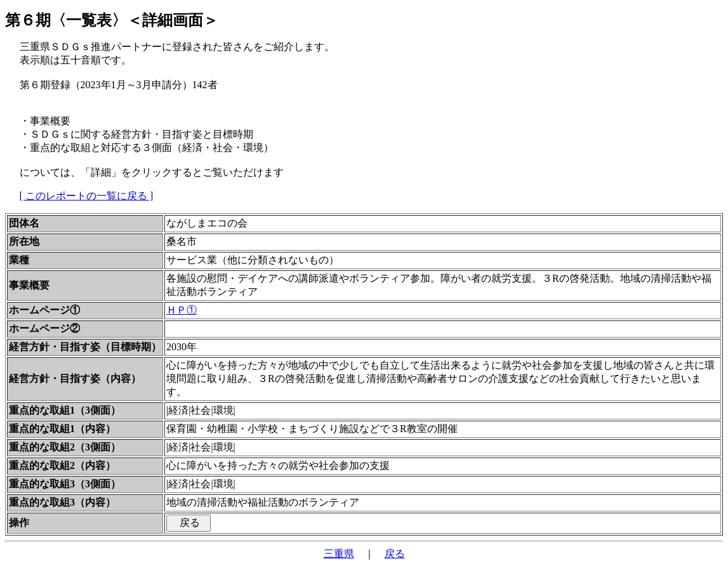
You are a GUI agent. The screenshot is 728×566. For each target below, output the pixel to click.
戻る (395, 554)
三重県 (339, 554)
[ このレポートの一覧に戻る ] (87, 196)
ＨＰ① (182, 310)
